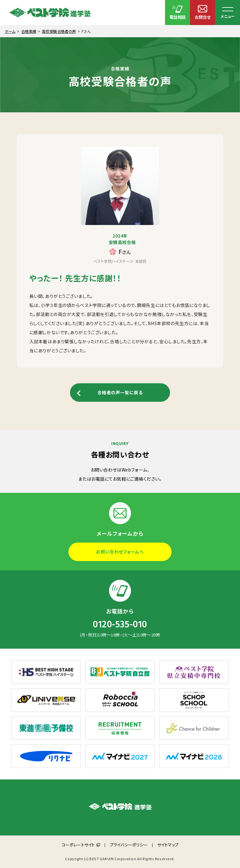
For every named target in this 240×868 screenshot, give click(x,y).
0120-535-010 (120, 625)
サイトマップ (168, 845)
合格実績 (29, 31)
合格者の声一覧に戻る (120, 392)
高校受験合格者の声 (59, 31)
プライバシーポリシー (129, 845)
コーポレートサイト (78, 845)
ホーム (10, 31)
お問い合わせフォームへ (120, 552)
